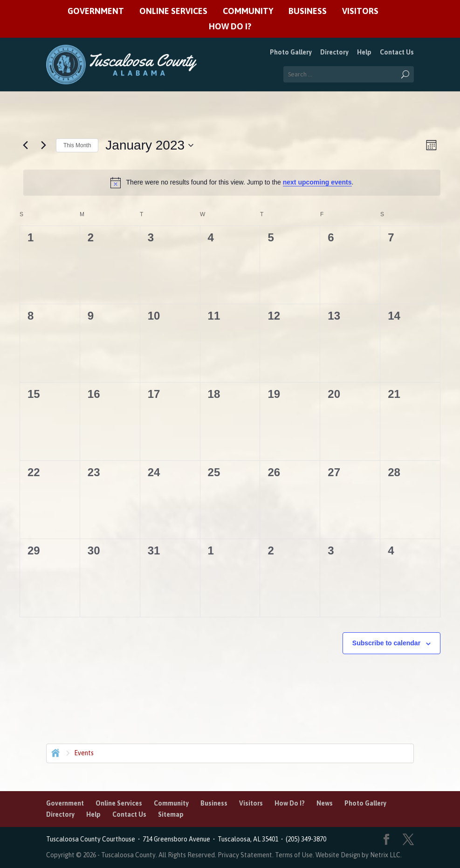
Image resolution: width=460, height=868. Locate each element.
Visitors (360, 11)
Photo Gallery (291, 52)
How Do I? (230, 27)
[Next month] (43, 145)
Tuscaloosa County (128, 855)
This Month (77, 145)
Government (96, 11)
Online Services (173, 11)
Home (55, 752)
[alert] (232, 183)
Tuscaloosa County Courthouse (92, 839)
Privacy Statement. (246, 855)
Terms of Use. (295, 855)
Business (308, 11)
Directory (334, 52)
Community (248, 11)
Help (364, 52)
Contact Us (397, 52)
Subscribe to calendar (386, 643)
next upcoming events (317, 182)
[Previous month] (25, 145)
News (325, 803)
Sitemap (171, 814)
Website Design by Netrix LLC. (359, 855)
